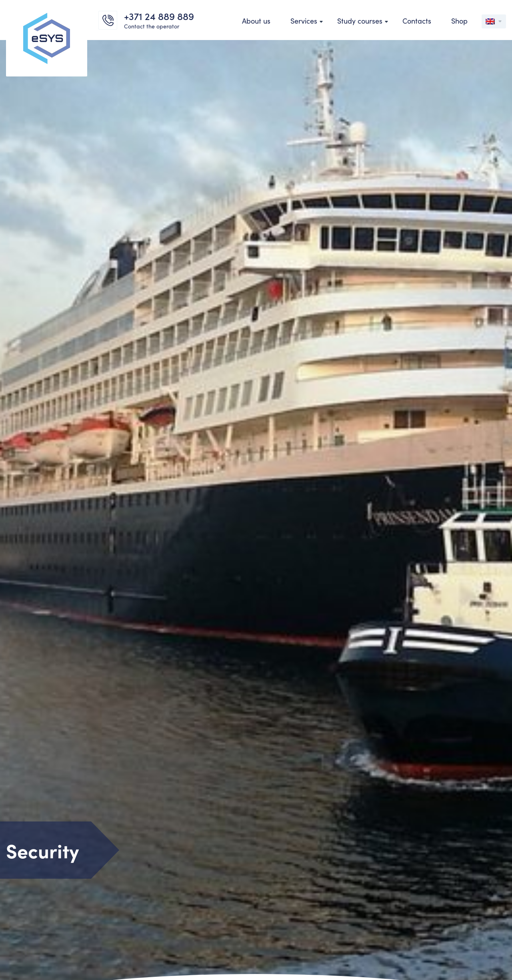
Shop (459, 21)
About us (256, 21)
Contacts (417, 21)
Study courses (360, 21)
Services (304, 21)
